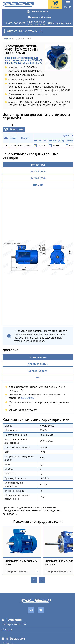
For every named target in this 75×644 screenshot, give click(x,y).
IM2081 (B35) (38, 171)
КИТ (38, 376)
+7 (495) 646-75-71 (15, 23)
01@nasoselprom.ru (59, 23)
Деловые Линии (38, 362)
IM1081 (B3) (38, 165)
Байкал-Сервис (38, 369)
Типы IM (38, 185)
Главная (7, 39)
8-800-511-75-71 (36, 22)
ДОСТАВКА (27, 396)
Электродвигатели (14, 622)
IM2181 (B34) (38, 178)
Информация (38, 355)
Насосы (7, 628)
